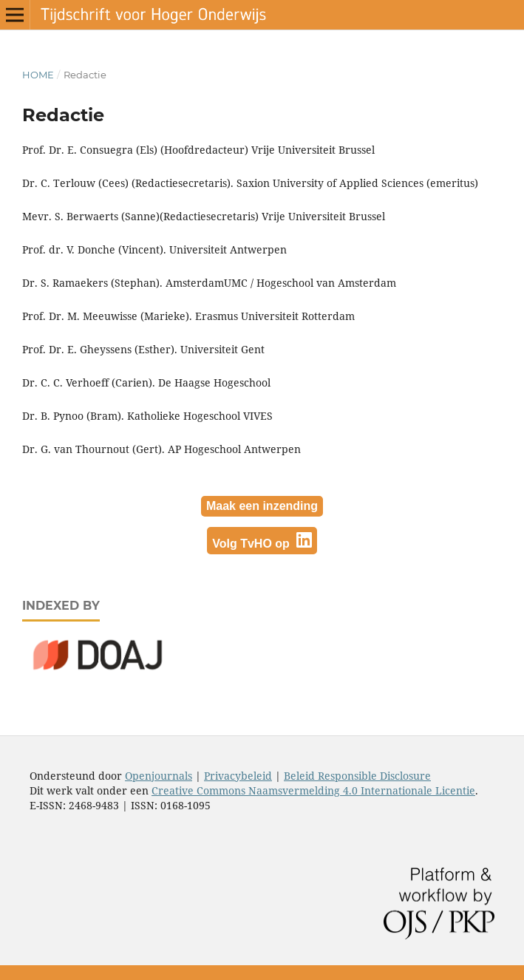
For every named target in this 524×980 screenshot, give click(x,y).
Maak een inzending (262, 506)
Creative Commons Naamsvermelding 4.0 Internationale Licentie (313, 790)
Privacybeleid (238, 776)
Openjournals (159, 776)
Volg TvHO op (262, 541)
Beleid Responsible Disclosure (357, 776)
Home (38, 75)
